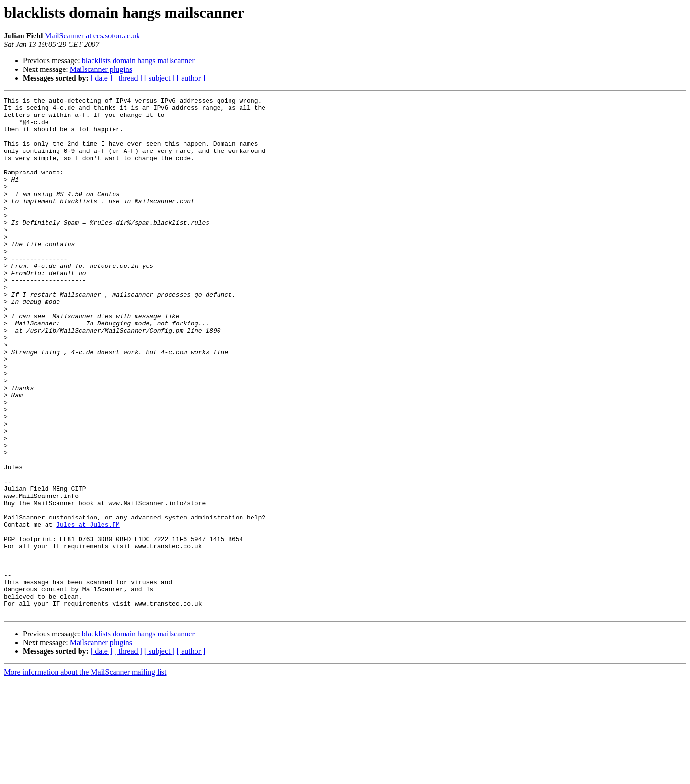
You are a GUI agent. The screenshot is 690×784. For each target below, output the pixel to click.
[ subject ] (160, 78)
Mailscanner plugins (101, 69)
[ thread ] (128, 78)
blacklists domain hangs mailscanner (138, 61)
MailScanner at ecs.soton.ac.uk (92, 36)
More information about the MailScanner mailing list (85, 776)
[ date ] (101, 78)
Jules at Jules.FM (88, 611)
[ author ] (191, 78)
